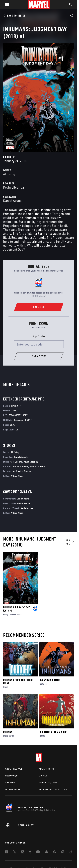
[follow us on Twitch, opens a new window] (63, 852)
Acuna (19, 614)
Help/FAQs (11, 776)
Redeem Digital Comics (53, 790)
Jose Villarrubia (38, 466)
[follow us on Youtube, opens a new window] (38, 852)
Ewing (6, 614)
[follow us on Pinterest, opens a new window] (55, 852)
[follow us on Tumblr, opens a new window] (30, 852)
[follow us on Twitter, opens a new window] (15, 852)
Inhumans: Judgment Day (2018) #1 (16, 609)
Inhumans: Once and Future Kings (18, 682)
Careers (10, 783)
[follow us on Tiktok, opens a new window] (71, 852)
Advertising (46, 769)
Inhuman (8, 732)
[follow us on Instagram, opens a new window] (23, 852)
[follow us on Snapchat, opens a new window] (46, 852)
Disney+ (44, 776)
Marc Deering (16, 462)
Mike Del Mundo (21, 466)
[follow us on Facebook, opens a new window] (6, 852)
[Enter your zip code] (39, 344)
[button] (6, 4)
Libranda (12, 614)
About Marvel (14, 769)
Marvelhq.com (48, 783)
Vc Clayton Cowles (22, 471)
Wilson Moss (17, 476)
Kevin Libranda (14, 187)
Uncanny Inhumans (50, 680)
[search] (71, 5)
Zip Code (39, 336)
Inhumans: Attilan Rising (53, 732)
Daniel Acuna (12, 201)
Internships (13, 790)
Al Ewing (9, 174)
